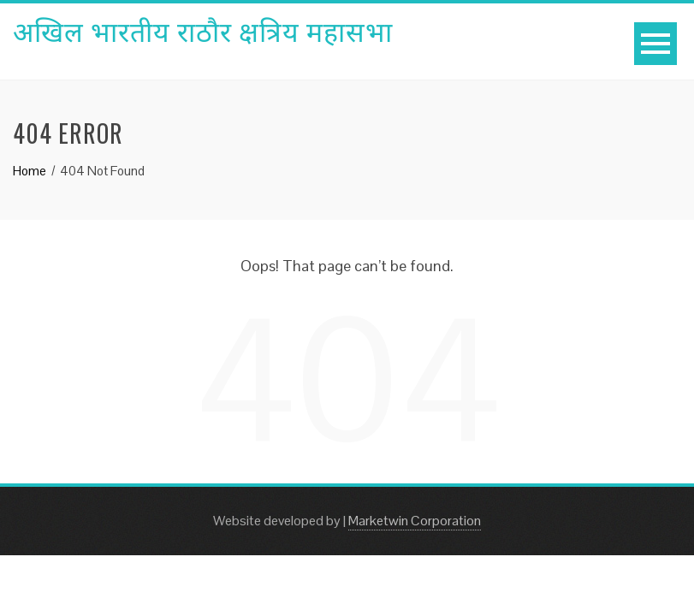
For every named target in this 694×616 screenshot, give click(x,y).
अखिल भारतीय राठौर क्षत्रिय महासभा (203, 30)
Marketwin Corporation (415, 521)
